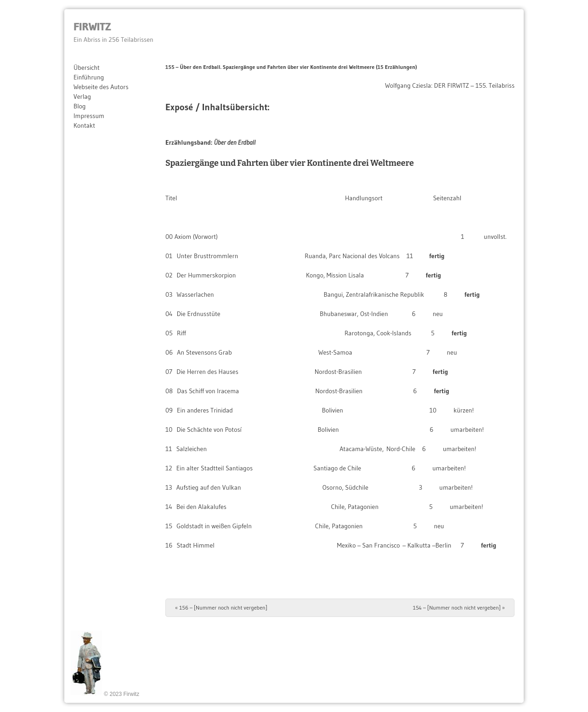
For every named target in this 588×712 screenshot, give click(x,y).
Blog (80, 106)
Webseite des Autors (101, 87)
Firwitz (92, 26)
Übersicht (87, 68)
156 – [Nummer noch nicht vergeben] (221, 607)
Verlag (82, 96)
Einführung (89, 77)
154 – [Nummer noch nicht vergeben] (459, 607)
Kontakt (84, 125)
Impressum (89, 116)
